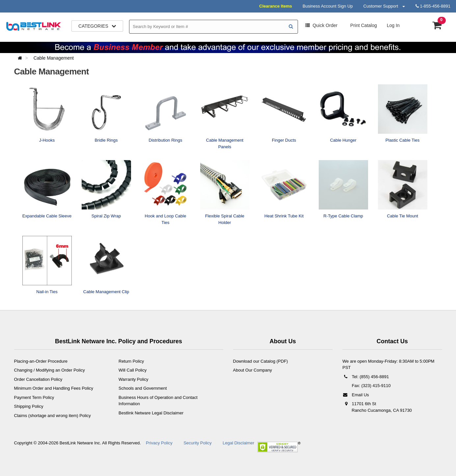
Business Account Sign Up (328, 6)
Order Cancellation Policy (38, 379)
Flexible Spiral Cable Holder (225, 219)
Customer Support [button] (384, 6)
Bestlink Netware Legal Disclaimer (151, 413)
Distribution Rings (166, 140)
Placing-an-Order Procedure (41, 361)
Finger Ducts (284, 140)
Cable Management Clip (106, 292)
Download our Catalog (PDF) (261, 361)
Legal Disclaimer (238, 443)
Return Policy (131, 361)
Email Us (356, 395)
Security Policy (197, 443)
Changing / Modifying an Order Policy (50, 370)
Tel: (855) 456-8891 (366, 377)
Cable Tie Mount (402, 216)
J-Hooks (47, 140)
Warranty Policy (134, 379)
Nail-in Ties (47, 292)
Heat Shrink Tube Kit (284, 216)
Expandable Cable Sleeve (47, 216)
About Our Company (253, 370)
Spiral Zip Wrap (106, 216)
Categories (97, 26)
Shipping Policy (29, 406)
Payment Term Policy (34, 397)
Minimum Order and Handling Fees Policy (54, 388)
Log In (393, 25)
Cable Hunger (343, 140)
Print (363, 25)
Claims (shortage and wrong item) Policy (53, 416)
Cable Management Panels (225, 143)
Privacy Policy (159, 443)
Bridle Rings (106, 140)
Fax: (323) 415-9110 (371, 386)
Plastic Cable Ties (402, 140)
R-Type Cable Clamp (343, 216)
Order (321, 25)
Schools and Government (143, 388)
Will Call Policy (133, 370)
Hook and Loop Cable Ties (166, 219)
